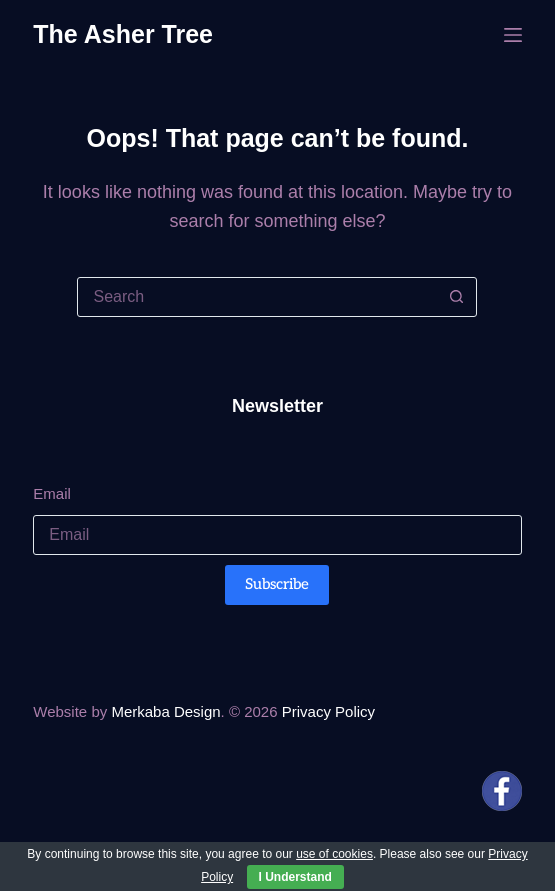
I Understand (295, 877)
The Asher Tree (123, 34)
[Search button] (456, 297)
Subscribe (277, 584)
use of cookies (334, 854)
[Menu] (513, 35)
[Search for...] (257, 297)
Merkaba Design (165, 711)
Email (52, 493)
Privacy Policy (328, 711)
